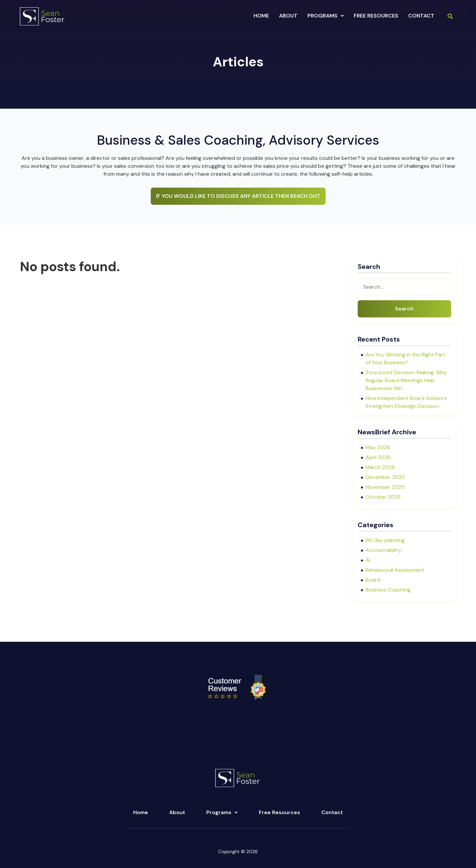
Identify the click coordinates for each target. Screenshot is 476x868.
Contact (421, 16)
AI (368, 560)
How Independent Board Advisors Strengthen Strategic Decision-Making (406, 406)
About (177, 812)
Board (373, 580)
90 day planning (385, 540)
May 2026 (378, 447)
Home (261, 16)
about (288, 16)
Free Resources (376, 16)
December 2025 (385, 477)
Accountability (383, 550)
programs (326, 16)
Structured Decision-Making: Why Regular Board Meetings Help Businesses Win (406, 380)
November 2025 (385, 487)
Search (404, 309)
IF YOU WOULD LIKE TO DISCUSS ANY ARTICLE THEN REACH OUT (238, 196)
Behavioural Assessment (395, 570)
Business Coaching (388, 590)
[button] (326, 16)
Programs (222, 812)
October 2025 (383, 497)
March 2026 (380, 467)
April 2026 (378, 457)
